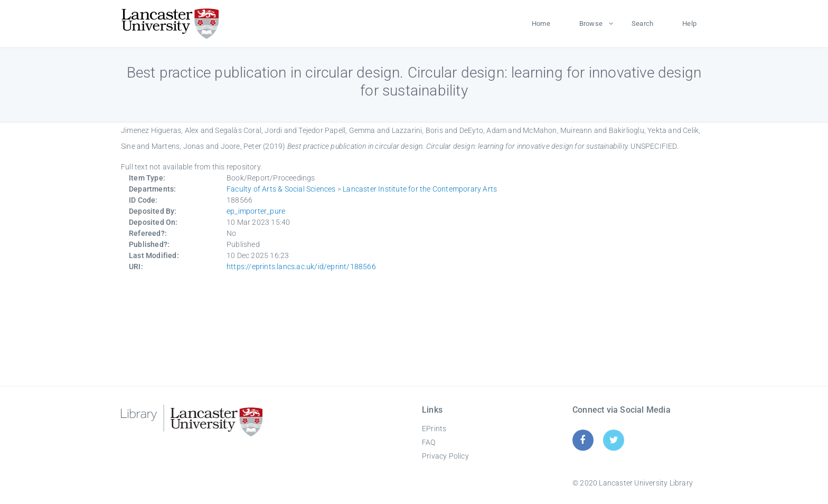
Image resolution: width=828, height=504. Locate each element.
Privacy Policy (445, 456)
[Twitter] (614, 440)
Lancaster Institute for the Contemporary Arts (420, 189)
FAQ (429, 442)
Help (689, 23)
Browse (591, 23)
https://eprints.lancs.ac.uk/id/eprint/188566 (301, 267)
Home (541, 23)
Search (642, 23)
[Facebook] (583, 440)
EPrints (434, 429)
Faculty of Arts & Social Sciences (281, 189)
